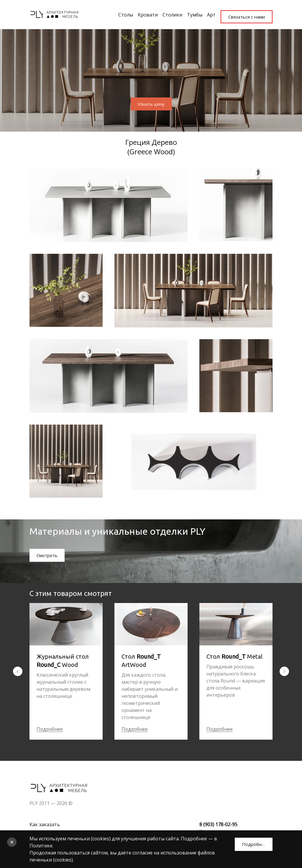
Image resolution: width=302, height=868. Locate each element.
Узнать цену (151, 101)
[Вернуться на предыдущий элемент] (18, 670)
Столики (165, 13)
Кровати (140, 13)
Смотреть (48, 554)
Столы (118, 13)
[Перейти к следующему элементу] (284, 670)
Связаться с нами (245, 13)
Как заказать (45, 823)
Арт (204, 13)
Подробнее (50, 728)
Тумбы (187, 13)
